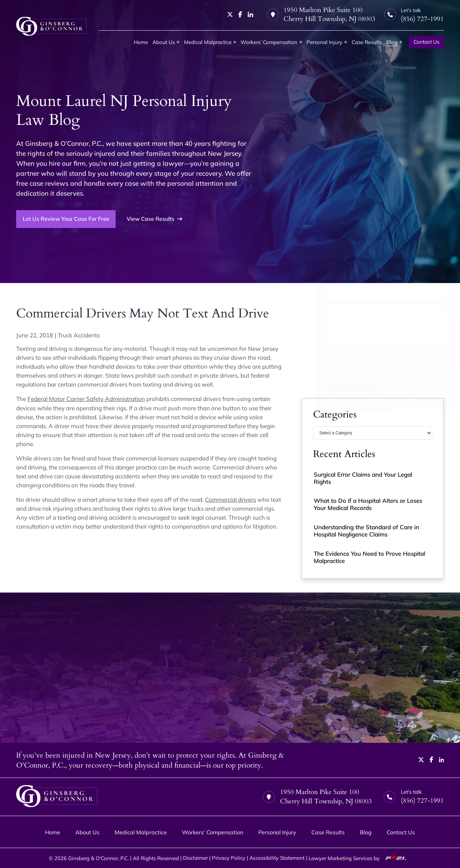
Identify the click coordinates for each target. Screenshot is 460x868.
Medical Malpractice (208, 42)
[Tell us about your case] (373, 325)
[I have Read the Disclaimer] (316, 370)
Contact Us (426, 42)
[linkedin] (250, 14)
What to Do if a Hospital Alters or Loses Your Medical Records (368, 504)
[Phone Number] (373, 270)
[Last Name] (404, 249)
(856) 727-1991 (345, 220)
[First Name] (342, 249)
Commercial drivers (231, 500)
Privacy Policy (366, 354)
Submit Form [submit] (339, 392)
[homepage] (51, 26)
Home (141, 42)
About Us (164, 42)
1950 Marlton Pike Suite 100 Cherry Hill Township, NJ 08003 (321, 14)
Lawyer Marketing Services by (360, 858)
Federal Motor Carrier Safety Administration (86, 399)
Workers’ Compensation (269, 42)
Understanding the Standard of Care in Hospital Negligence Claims (366, 531)
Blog (392, 42)
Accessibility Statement (277, 858)
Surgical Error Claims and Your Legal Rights (363, 478)
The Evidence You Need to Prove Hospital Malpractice (370, 557)
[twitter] (230, 14)
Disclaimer (327, 354)
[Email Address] (373, 292)
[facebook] (240, 14)
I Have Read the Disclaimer (359, 370)
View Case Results (154, 219)
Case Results (367, 42)
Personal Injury (324, 42)
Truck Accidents (79, 335)
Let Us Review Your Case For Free (66, 219)
